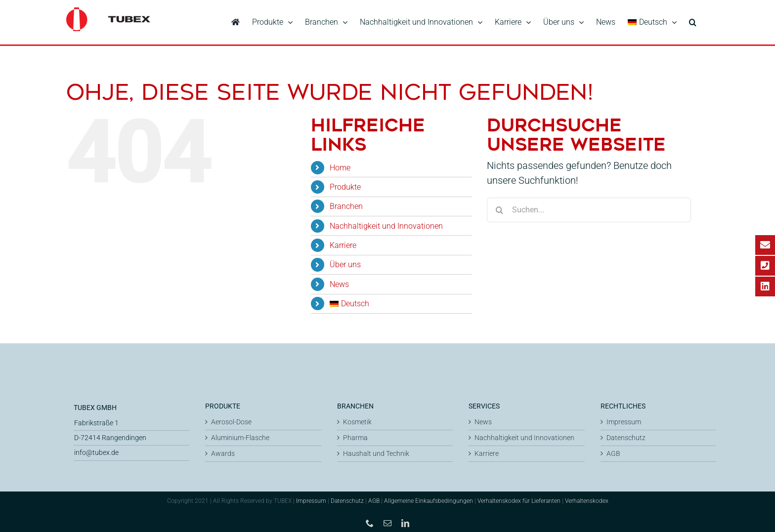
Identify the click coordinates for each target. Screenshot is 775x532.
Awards (223, 452)
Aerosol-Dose (231, 420)
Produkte (345, 185)
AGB (613, 452)
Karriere (343, 244)
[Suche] (499, 208)
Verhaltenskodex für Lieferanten (519, 499)
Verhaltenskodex (587, 499)
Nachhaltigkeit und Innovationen (386, 225)
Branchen (346, 205)
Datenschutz (626, 436)
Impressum (624, 420)
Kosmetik (357, 420)
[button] (693, 22)
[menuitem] (652, 22)
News (339, 283)
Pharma (355, 436)
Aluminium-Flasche (240, 436)
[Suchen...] (589, 208)
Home (340, 166)
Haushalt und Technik (376, 452)
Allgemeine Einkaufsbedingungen (429, 499)
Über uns (345, 263)
